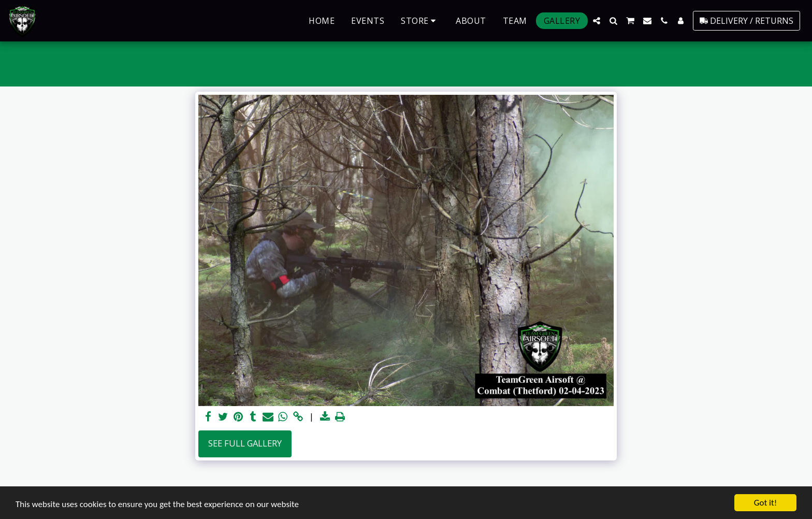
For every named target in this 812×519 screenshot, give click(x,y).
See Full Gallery (245, 443)
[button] (597, 21)
